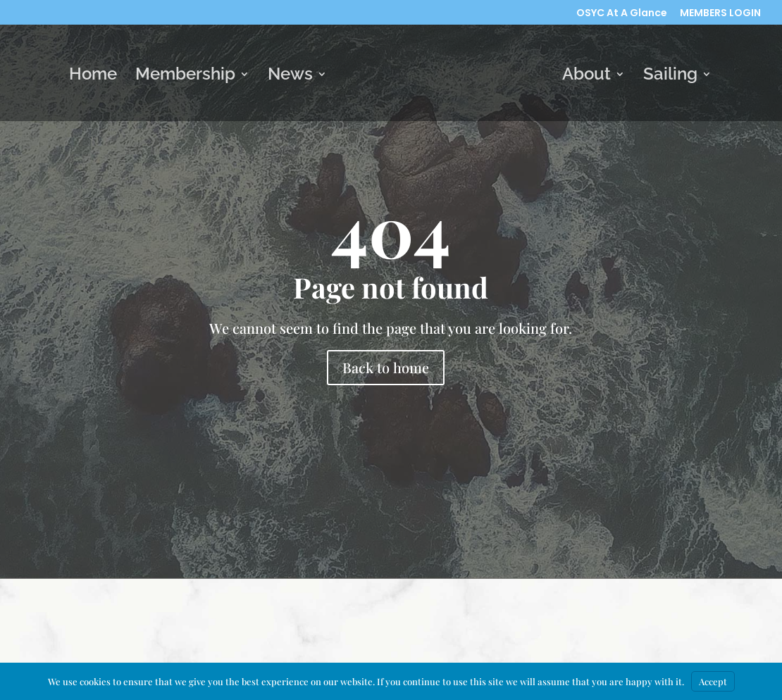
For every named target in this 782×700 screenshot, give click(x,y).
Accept (713, 681)
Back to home (386, 367)
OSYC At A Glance (622, 14)
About (586, 76)
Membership (185, 76)
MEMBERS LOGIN (720, 14)
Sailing (670, 76)
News (290, 76)
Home (93, 76)
